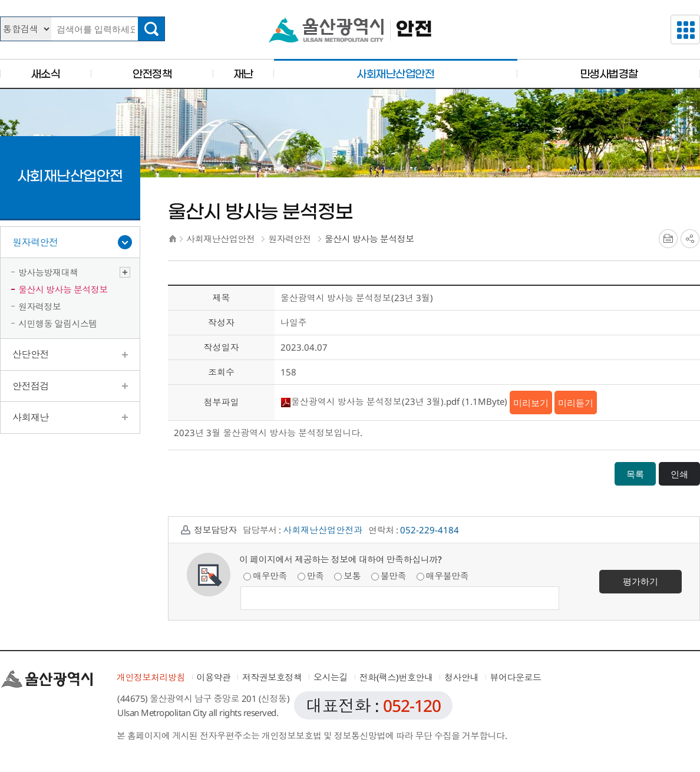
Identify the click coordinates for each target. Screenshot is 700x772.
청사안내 (461, 677)
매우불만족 (443, 576)
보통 (347, 576)
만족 (311, 576)
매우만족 (265, 576)
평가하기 (640, 581)
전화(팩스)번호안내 (396, 677)
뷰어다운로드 (516, 677)
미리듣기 (576, 403)
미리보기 (531, 403)
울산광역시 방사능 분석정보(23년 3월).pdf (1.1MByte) (394, 401)
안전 (414, 30)
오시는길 (331, 677)
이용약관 (214, 677)
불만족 (389, 576)
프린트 (668, 239)
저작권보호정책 (272, 677)
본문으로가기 (350, 0)
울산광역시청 (326, 30)
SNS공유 (690, 239)
